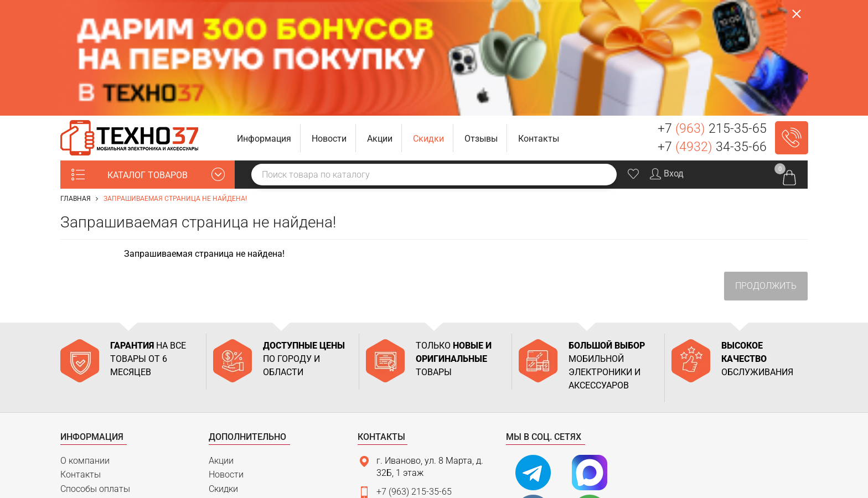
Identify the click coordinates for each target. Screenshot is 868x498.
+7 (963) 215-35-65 (414, 376)
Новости (226, 359)
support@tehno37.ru (417, 414)
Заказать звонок (792, 22)
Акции (221, 344)
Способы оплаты (95, 373)
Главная (76, 83)
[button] (264, 22)
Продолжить (766, 170)
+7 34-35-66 (712, 31)
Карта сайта (86, 430)
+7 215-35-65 (712, 13)
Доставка (80, 388)
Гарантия (79, 401)
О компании (85, 344)
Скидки (223, 373)
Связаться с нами (407, 436)
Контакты (81, 359)
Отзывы (225, 388)
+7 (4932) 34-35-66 (414, 395)
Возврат (77, 416)
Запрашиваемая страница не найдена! (175, 83)
